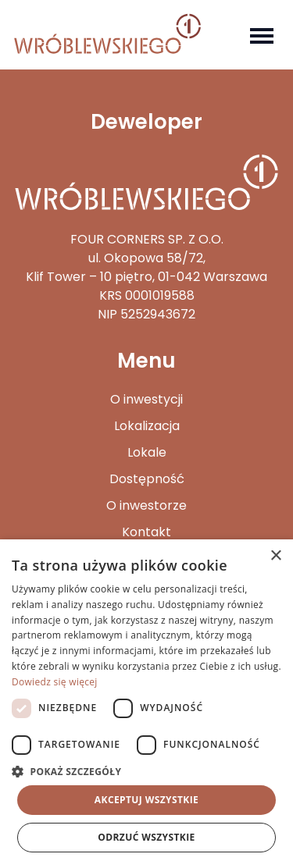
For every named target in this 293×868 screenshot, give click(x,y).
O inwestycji (146, 399)
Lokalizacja (147, 426)
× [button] (275, 556)
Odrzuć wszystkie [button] (146, 837)
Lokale (147, 452)
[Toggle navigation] (262, 34)
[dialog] (146, 704)
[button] (146, 771)
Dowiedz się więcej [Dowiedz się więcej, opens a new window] (55, 682)
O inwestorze (146, 505)
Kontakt (146, 532)
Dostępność (147, 479)
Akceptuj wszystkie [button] (146, 800)
